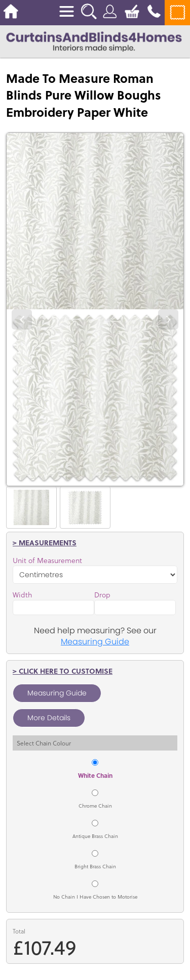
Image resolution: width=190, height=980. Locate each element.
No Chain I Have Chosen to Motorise (95, 897)
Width (22, 595)
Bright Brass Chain (95, 866)
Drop (102, 595)
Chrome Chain (95, 806)
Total (19, 931)
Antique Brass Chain (95, 836)
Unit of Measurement (47, 561)
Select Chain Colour (44, 743)
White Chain (95, 775)
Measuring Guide (95, 642)
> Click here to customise (63, 671)
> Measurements (45, 543)
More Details (49, 718)
